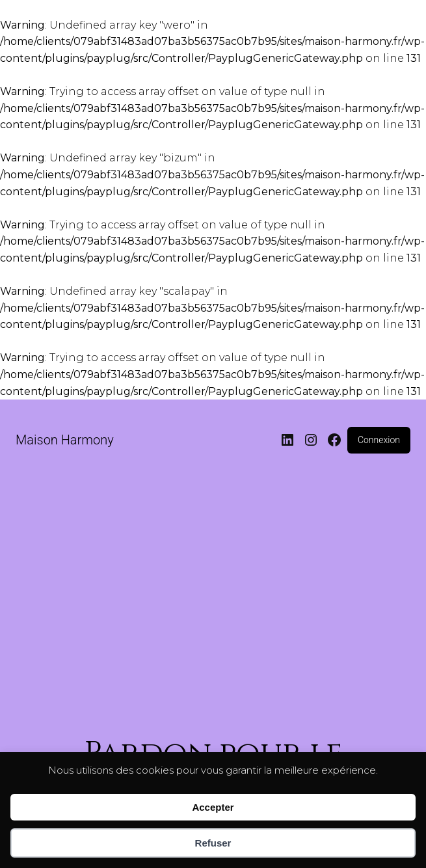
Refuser (213, 843)
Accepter (213, 807)
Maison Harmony (65, 440)
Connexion (379, 440)
